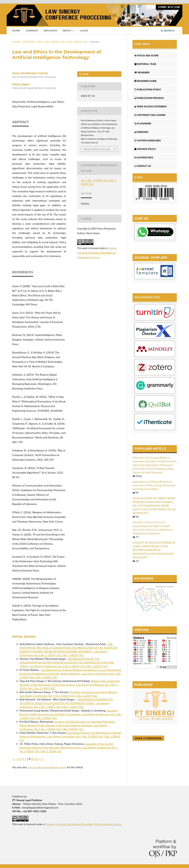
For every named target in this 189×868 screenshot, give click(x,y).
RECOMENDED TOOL (147, 297)
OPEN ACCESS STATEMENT (151, 107)
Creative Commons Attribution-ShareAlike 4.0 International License (97, 253)
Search (168, 30)
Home (16, 30)
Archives (50, 30)
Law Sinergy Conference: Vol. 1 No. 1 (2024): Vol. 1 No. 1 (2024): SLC (59, 696)
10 (32, 759)
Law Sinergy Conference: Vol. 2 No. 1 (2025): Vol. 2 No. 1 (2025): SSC (68, 666)
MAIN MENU (142, 44)
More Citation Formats (97, 149)
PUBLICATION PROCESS (149, 98)
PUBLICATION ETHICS (148, 90)
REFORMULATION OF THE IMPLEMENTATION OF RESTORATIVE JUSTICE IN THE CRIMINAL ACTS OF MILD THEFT (67, 662)
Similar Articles (24, 637)
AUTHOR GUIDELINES (148, 141)
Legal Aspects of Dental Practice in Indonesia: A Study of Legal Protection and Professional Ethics (154, 485)
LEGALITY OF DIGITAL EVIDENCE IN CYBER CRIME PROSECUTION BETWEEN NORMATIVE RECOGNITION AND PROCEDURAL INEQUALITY (154, 550)
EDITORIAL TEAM (145, 64)
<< (14, 759)
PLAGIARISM (143, 124)
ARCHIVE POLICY (145, 149)
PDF (85, 74)
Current (32, 30)
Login (84, 30)
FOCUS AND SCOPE (146, 56)
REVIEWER (142, 73)
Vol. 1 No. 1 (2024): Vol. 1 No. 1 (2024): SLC (62, 42)
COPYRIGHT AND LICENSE (150, 115)
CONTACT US (143, 166)
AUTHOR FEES (144, 158)
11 (36, 759)
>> (42, 759)
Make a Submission (148, 738)
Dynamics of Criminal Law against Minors (93, 692)
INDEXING (141, 132)
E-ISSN (138, 177)
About (67, 30)
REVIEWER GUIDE (145, 81)
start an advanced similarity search (47, 767)
